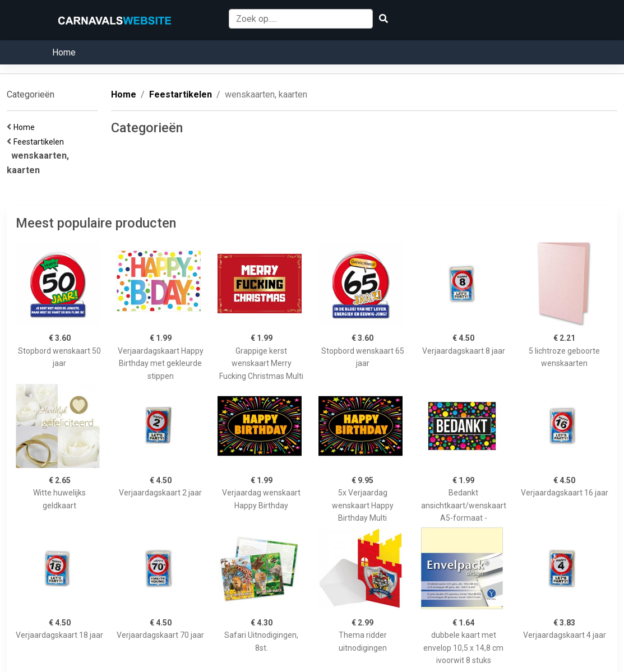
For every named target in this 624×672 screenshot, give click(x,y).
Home (64, 52)
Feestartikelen (40, 142)
